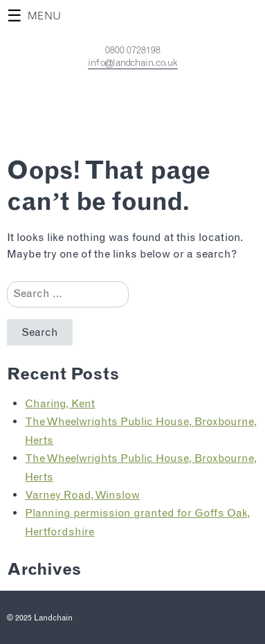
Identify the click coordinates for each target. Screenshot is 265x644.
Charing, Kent (60, 403)
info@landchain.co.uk (133, 62)
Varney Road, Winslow (82, 495)
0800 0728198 (133, 50)
